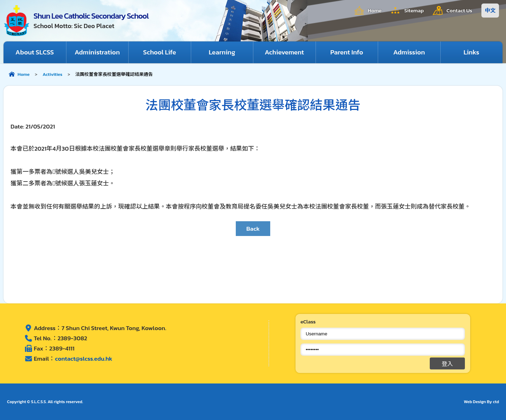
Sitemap (414, 10)
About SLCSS (35, 52)
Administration (97, 52)
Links (471, 52)
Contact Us (459, 10)
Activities (52, 74)
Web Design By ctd (481, 402)
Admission (409, 52)
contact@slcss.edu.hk (83, 359)
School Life (160, 52)
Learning (222, 52)
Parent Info (347, 52)
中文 (490, 10)
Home (374, 10)
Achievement (284, 52)
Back (253, 229)
